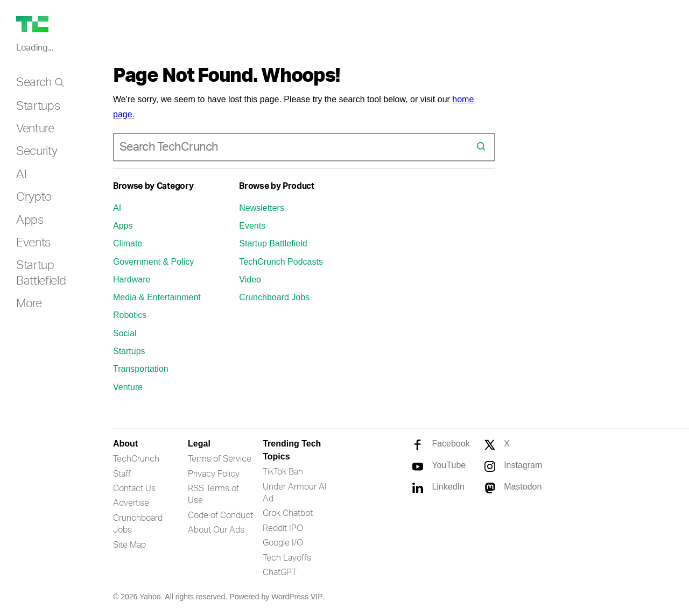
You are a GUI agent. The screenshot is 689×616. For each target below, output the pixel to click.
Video (250, 279)
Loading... (35, 48)
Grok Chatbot (288, 513)
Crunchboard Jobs (274, 297)
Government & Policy (153, 262)
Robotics (130, 315)
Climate (128, 243)
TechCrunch (136, 459)
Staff (122, 474)
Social (125, 333)
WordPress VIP (297, 597)
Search (34, 82)
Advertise (131, 503)
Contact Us (134, 488)
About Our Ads (216, 530)
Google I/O (283, 543)
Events (33, 243)
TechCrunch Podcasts (281, 262)
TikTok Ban (283, 472)
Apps (30, 220)
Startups (38, 106)
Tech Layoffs (287, 558)
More (29, 303)
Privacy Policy (214, 474)
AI (21, 174)
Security (37, 151)
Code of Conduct (220, 515)
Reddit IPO (283, 528)
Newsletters (262, 208)
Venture (35, 129)
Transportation (141, 369)
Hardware (132, 279)
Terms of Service (220, 459)
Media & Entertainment (157, 297)
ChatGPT (280, 572)
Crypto (34, 197)
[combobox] (295, 147)
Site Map (129, 545)
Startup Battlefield (273, 243)
